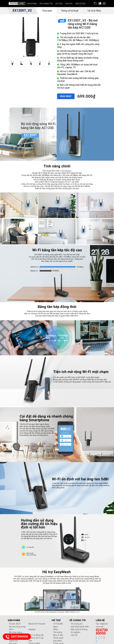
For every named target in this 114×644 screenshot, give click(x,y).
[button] (24, 63)
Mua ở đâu (58, 642)
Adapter (32, 637)
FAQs (56, 637)
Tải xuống (58, 639)
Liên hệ (74, 642)
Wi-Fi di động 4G (36, 642)
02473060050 (102, 639)
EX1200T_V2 (22, 11)
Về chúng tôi (77, 631)
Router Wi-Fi (15, 631)
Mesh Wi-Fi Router (37, 631)
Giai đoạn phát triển (80, 634)
